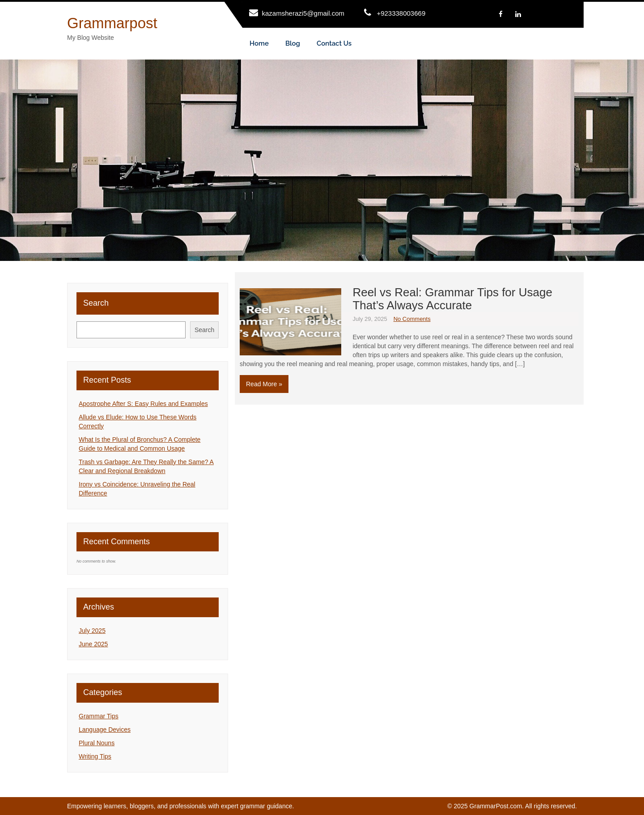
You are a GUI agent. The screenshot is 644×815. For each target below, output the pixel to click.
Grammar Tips (99, 716)
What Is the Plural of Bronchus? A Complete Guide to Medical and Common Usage (140, 444)
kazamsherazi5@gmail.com (303, 13)
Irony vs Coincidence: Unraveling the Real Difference (137, 489)
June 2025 (93, 644)
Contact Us (334, 43)
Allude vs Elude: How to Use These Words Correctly (138, 422)
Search (96, 303)
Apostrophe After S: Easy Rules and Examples (143, 404)
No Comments (412, 319)
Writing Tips (95, 756)
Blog (293, 43)
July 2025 (92, 631)
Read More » (264, 384)
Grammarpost (112, 23)
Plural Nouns (97, 743)
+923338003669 (401, 13)
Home (259, 43)
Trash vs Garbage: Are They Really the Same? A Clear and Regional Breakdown (146, 466)
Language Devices (105, 730)
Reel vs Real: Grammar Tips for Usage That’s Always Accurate (452, 299)
